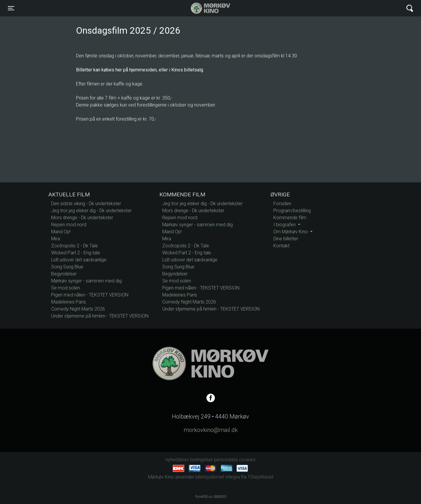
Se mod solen (65, 288)
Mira (56, 239)
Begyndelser (64, 274)
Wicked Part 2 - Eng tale (76, 253)
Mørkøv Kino (205, 8)
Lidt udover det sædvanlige (79, 260)
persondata (226, 460)
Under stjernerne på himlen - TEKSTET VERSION (100, 316)
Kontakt (281, 246)
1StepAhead (260, 477)
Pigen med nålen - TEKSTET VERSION (90, 295)
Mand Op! (61, 232)
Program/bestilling (292, 211)
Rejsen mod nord (69, 225)
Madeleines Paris (69, 302)
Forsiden (282, 204)
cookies (247, 460)
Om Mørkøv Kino (291, 232)
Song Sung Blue (67, 267)
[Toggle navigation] (11, 8)
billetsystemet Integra (218, 477)
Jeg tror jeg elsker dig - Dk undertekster (91, 211)
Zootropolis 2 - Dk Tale (75, 246)
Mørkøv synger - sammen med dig (86, 281)
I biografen (285, 225)
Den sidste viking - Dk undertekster (86, 204)
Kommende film (290, 218)
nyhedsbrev (177, 460)
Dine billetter (286, 239)
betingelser (202, 460)
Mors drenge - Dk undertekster (82, 218)
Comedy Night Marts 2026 (78, 309)
